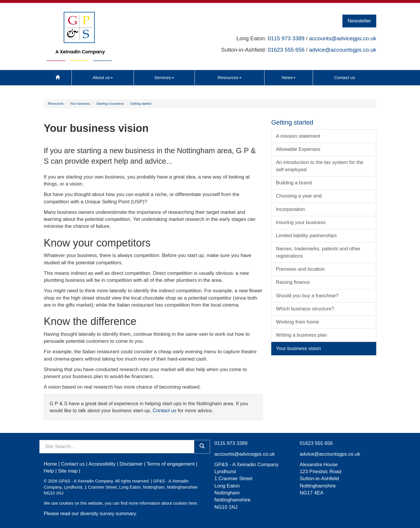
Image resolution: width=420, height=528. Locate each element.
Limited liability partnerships (306, 236)
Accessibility (102, 464)
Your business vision (298, 348)
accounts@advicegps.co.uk (343, 38)
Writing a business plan (301, 335)
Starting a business (110, 104)
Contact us (345, 77)
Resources (230, 77)
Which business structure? (305, 309)
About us (103, 77)
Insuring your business (301, 222)
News (289, 77)
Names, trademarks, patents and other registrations (318, 252)
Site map (68, 471)
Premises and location (300, 269)
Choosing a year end (299, 196)
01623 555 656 (286, 50)
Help (49, 471)
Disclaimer (131, 464)
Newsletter (359, 21)
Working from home (297, 322)
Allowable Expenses (298, 149)
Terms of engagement (171, 464)
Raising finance (293, 282)
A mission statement (298, 136)
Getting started (141, 104)
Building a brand (294, 183)
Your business (80, 104)
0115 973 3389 (286, 38)
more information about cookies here (163, 503)
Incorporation (290, 209)
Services (164, 77)
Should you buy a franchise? (307, 296)
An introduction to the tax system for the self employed (320, 166)
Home (50, 464)
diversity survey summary (108, 514)
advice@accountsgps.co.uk (343, 50)
